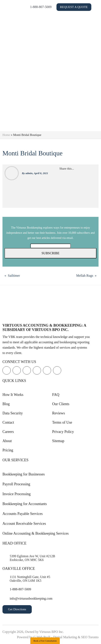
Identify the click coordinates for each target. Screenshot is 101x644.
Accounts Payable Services (23, 514)
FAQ (56, 395)
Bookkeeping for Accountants (25, 504)
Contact (8, 422)
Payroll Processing (16, 484)
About (7, 441)
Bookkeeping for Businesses (24, 474)
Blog (6, 404)
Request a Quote (69, 11)
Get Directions (17, 609)
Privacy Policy (63, 432)
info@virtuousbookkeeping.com (31, 598)
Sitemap (58, 441)
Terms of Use (62, 422)
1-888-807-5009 (68, 5)
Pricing (8, 450)
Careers (8, 432)
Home (6, 135)
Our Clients (61, 404)
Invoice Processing (16, 494)
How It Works (13, 395)
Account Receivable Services (24, 524)
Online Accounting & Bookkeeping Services (36, 533)
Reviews (59, 413)
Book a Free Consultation (45, 641)
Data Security (13, 413)
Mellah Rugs (85, 276)
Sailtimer (14, 276)
